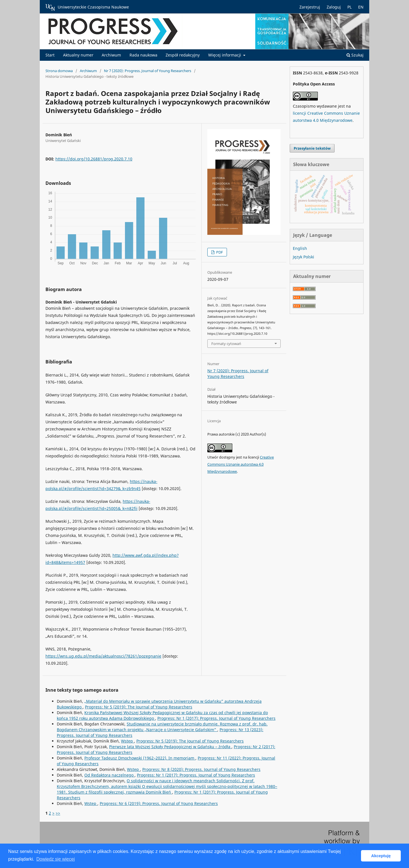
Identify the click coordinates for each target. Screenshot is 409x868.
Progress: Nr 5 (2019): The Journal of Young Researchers (139, 707)
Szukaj (355, 55)
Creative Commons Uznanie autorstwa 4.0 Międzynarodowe (241, 464)
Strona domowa (59, 71)
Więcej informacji (225, 55)
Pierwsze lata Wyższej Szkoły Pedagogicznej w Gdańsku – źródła (170, 747)
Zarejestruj (310, 7)
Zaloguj (334, 7)
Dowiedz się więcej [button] (56, 859)
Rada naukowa (143, 55)
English (300, 248)
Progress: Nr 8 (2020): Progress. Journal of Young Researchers (201, 769)
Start (50, 55)
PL (349, 7)
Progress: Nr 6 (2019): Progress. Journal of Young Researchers (159, 803)
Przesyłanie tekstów (312, 148)
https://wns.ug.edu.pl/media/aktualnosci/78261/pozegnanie (103, 656)
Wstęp (128, 741)
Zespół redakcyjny (183, 55)
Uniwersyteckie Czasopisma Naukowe (87, 7)
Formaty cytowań (226, 344)
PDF (219, 252)
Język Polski (303, 257)
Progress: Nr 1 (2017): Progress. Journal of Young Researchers (216, 718)
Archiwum (111, 55)
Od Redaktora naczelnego (109, 775)
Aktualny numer (78, 55)
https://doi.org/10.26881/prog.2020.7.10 (94, 159)
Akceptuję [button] (381, 856)
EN (361, 7)
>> (58, 813)
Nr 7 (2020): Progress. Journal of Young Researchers (148, 71)
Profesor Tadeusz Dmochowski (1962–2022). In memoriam (140, 758)
